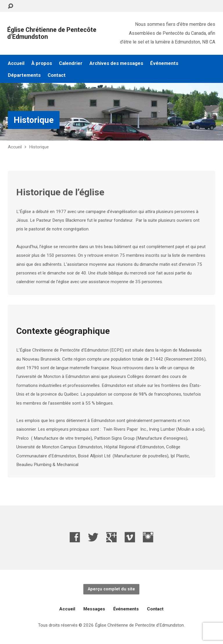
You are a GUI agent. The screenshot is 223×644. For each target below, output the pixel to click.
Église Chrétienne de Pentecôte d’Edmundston (52, 33)
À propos (42, 63)
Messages (94, 609)
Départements (24, 75)
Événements (164, 63)
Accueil (16, 63)
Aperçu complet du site (111, 589)
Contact (57, 75)
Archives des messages (116, 63)
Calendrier (71, 63)
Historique (34, 120)
